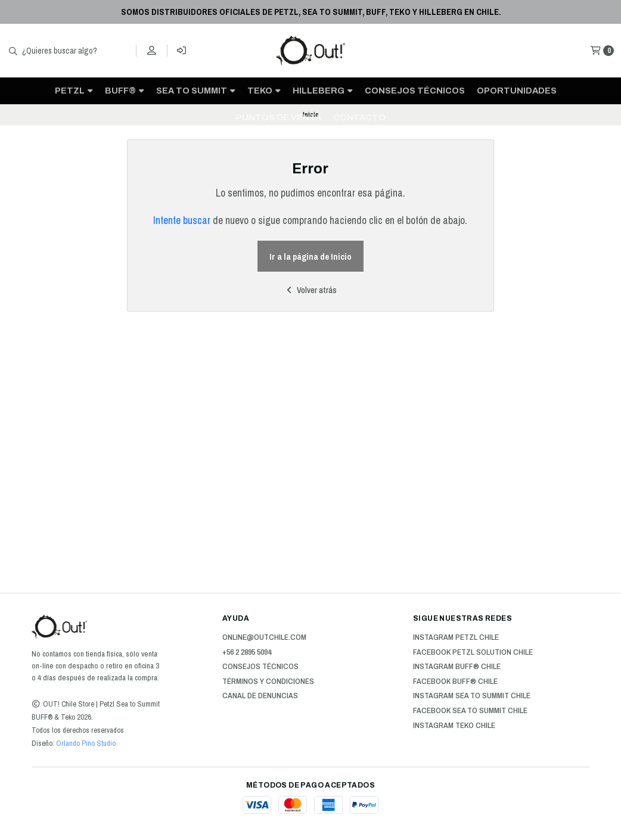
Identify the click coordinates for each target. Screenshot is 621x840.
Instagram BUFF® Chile (457, 667)
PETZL (74, 91)
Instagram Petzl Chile (456, 637)
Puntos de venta (279, 117)
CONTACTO (359, 117)
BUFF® (125, 91)
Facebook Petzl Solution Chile (473, 652)
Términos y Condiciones (268, 682)
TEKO (264, 91)
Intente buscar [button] (182, 220)
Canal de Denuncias (260, 696)
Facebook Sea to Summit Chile (470, 711)
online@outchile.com (264, 637)
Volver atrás (310, 290)
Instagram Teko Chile (454, 726)
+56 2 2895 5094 (247, 652)
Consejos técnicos (415, 91)
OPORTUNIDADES (517, 91)
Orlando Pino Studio (85, 743)
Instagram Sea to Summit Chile (472, 696)
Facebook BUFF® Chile (455, 682)
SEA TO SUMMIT (196, 91)
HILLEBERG (323, 91)
